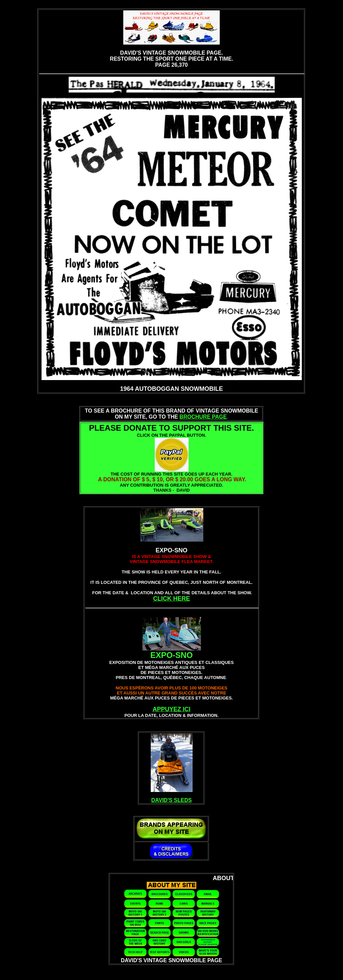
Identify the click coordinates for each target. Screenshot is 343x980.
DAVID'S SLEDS (172, 800)
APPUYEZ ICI (171, 709)
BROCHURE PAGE (203, 417)
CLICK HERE (171, 599)
